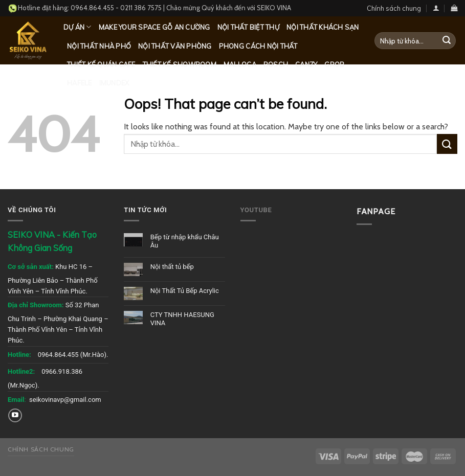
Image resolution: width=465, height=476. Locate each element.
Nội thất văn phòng (175, 46)
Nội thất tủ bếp (172, 267)
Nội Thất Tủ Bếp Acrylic (185, 291)
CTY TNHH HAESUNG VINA (182, 319)
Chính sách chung (394, 8)
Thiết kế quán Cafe (101, 64)
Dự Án (77, 27)
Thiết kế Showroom (180, 64)
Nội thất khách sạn (323, 27)
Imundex (114, 83)
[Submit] (447, 41)
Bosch (276, 64)
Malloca (240, 64)
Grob (334, 64)
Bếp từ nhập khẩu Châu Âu (185, 241)
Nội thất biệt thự (248, 27)
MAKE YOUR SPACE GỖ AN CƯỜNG (154, 27)
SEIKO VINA (274, 8)
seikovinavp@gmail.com (65, 400)
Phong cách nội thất (258, 46)
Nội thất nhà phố (99, 46)
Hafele (80, 83)
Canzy (306, 64)
